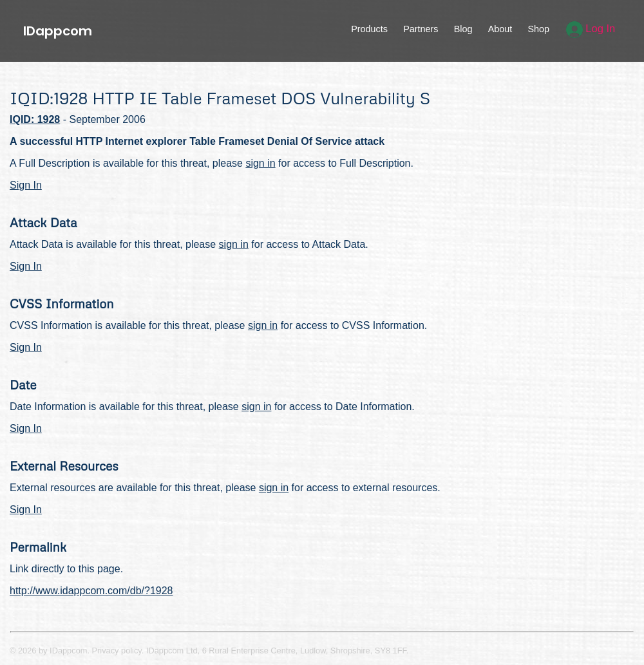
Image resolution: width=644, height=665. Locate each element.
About (500, 29)
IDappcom (58, 31)
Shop (538, 29)
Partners (421, 29)
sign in (260, 163)
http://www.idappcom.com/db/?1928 (91, 591)
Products (369, 29)
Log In (591, 29)
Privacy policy (117, 651)
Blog (463, 29)
